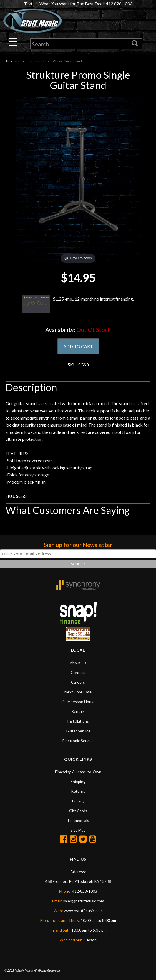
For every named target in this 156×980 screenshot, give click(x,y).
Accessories (15, 61)
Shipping (78, 781)
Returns (78, 791)
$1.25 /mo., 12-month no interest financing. (78, 304)
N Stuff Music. (24, 970)
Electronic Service (78, 741)
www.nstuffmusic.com (83, 911)
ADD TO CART (78, 346)
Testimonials (78, 820)
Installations (78, 721)
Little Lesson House (78, 702)
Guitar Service (78, 731)
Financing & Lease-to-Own (78, 772)
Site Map (78, 830)
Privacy (78, 801)
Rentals (78, 711)
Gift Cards (78, 811)
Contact (78, 672)
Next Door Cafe (78, 692)
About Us (78, 663)
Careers (78, 682)
